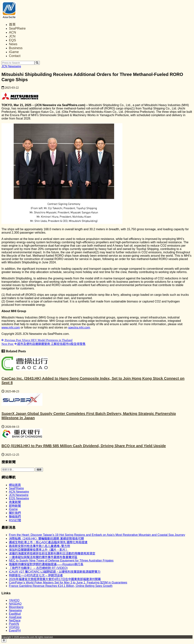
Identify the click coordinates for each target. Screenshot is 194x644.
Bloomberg (16, 607)
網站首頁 (15, 485)
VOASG (14, 627)
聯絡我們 (15, 517)
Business (16, 48)
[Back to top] (4, 641)
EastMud (15, 614)
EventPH (15, 631)
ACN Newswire (19, 492)
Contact (15, 56)
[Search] (37, 63)
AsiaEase (15, 617)
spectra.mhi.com (79, 327)
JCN (12, 36)
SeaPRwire (17, 28)
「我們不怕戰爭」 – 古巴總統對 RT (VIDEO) (38, 568)
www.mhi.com (11, 327)
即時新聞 (15, 506)
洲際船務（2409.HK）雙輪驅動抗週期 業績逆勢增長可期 (46, 539)
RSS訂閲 (15, 520)
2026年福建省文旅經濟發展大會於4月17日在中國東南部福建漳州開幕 (55, 579)
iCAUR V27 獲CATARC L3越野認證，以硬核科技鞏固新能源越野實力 (55, 572)
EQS (12, 40)
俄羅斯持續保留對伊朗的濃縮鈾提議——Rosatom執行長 (46, 564)
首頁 (12, 25)
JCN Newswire (11, 66)
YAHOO (14, 600)
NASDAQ (15, 604)
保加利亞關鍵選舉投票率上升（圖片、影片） (39, 550)
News (13, 44)
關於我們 (15, 513)
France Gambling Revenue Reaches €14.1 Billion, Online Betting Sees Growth (61, 586)
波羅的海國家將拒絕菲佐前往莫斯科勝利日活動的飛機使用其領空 (52, 553)
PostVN (14, 624)
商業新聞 (15, 502)
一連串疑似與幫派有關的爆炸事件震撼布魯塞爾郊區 (43, 557)
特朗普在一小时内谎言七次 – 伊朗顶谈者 (36, 575)
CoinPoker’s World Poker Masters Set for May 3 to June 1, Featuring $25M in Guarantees (68, 582)
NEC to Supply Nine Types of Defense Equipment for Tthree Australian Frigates (61, 561)
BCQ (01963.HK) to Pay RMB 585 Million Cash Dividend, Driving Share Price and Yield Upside (84, 446)
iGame (14, 52)
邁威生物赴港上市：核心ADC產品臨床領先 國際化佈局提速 (48, 542)
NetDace (15, 620)
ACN (12, 32)
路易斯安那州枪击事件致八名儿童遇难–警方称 (40, 546)
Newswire (15, 610)
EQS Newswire (19, 498)
